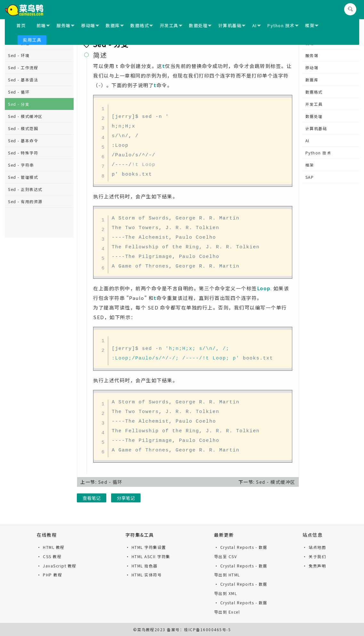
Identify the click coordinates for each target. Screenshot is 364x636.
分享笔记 (126, 498)
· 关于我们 (314, 556)
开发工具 (171, 25)
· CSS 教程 (49, 556)
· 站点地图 (314, 547)
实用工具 (32, 40)
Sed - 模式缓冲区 (25, 116)
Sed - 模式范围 (23, 128)
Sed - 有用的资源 (25, 201)
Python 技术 (283, 25)
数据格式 (142, 25)
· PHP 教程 (49, 575)
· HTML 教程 (51, 547)
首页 (21, 25)
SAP (310, 177)
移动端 (90, 25)
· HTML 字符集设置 (146, 547)
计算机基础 (232, 25)
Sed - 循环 (19, 92)
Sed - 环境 (19, 55)
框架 (312, 25)
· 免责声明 (314, 566)
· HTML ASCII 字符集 (148, 556)
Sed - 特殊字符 (23, 153)
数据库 (115, 25)
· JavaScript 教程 (57, 566)
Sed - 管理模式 (23, 177)
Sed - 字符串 (21, 165)
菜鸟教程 (146, 629)
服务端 (65, 25)
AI (257, 25)
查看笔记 (92, 498)
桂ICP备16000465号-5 (207, 629)
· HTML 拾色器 (142, 566)
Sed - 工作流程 (23, 67)
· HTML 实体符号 (144, 575)
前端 (43, 25)
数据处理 (200, 25)
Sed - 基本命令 (23, 140)
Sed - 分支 (19, 104)
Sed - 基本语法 (23, 80)
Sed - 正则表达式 (25, 189)
